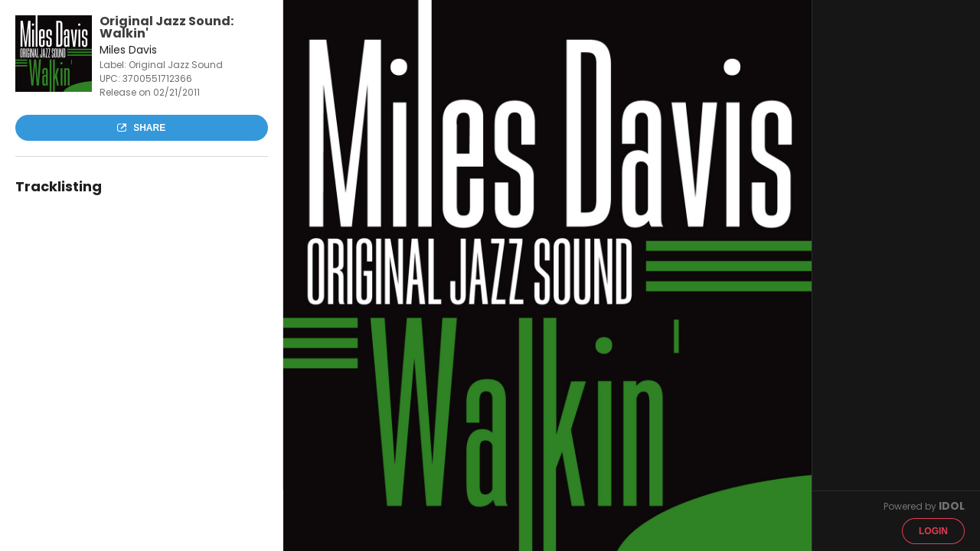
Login (933, 531)
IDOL (952, 506)
